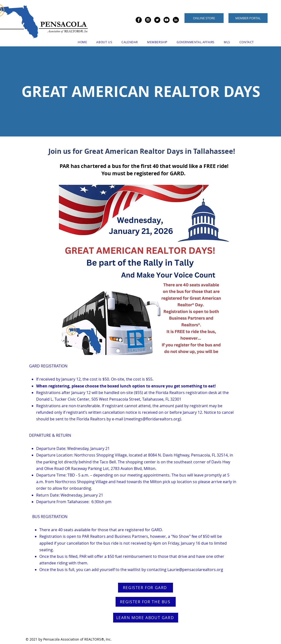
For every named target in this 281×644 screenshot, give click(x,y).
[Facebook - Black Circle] (139, 20)
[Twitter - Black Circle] (157, 20)
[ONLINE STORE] (204, 18)
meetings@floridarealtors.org (153, 419)
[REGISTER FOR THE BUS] (146, 602)
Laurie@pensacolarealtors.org (195, 570)
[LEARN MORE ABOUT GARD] (146, 618)
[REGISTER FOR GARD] (146, 588)
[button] (104, 42)
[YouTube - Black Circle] (167, 20)
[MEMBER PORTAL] (248, 18)
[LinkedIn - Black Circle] (176, 20)
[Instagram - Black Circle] (148, 20)
